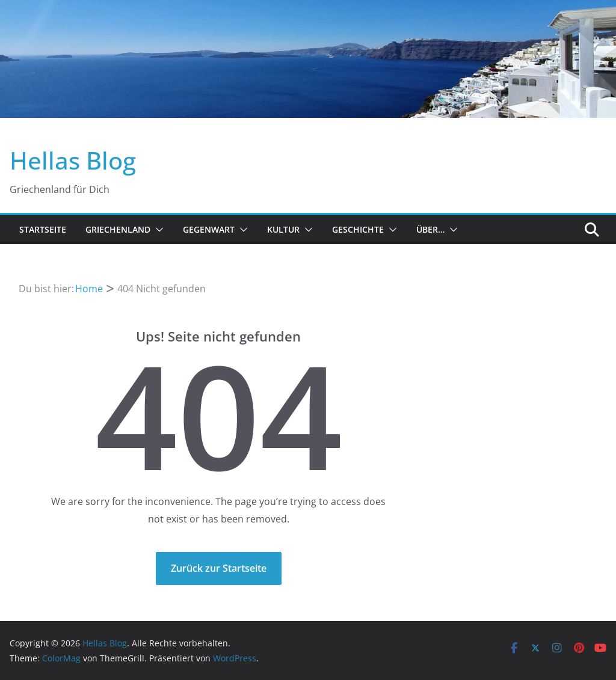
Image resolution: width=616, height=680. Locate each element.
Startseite (43, 229)
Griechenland (118, 229)
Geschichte (358, 229)
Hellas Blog (73, 160)
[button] (157, 230)
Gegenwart (209, 229)
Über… (430, 229)
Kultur (283, 229)
